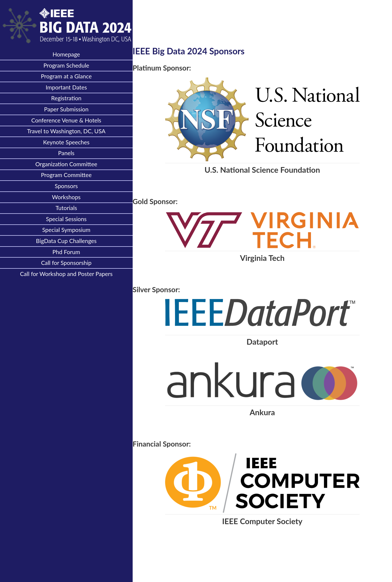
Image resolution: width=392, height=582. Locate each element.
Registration (66, 98)
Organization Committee (66, 164)
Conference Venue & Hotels (66, 120)
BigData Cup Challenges (66, 241)
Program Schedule (66, 65)
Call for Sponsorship (66, 263)
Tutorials (66, 208)
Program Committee (66, 175)
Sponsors (66, 186)
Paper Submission (66, 109)
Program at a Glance (66, 76)
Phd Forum (66, 252)
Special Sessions (66, 219)
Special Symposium (66, 230)
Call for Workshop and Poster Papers (66, 274)
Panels (66, 153)
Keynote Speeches (66, 142)
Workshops (66, 197)
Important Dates (66, 87)
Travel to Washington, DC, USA (66, 131)
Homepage (66, 54)
